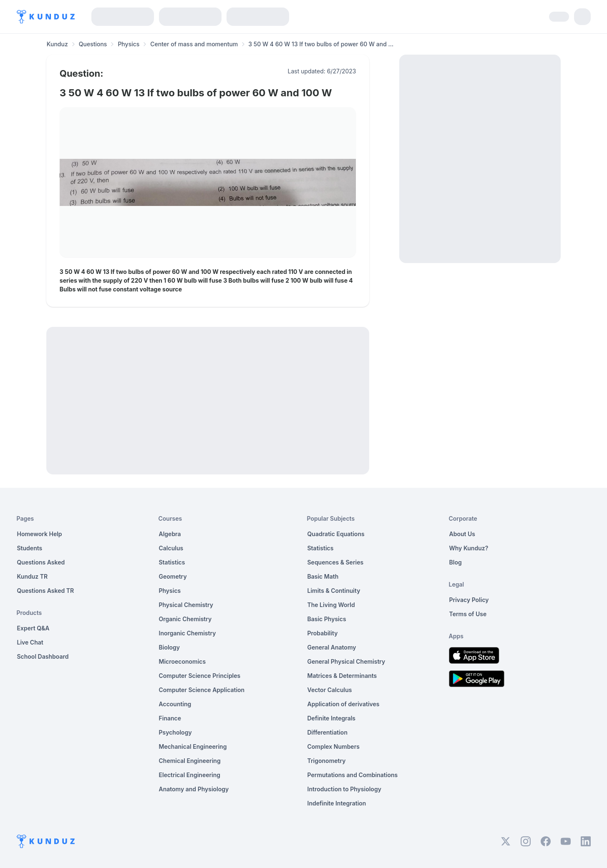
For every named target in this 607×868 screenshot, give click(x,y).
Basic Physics (327, 619)
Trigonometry (327, 761)
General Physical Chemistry (346, 661)
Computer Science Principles (200, 676)
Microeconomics (183, 661)
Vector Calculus (330, 690)
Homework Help (40, 534)
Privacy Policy (469, 600)
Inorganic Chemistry (188, 633)
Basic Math (323, 576)
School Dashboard (43, 656)
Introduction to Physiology (344, 789)
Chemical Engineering (190, 761)
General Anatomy (332, 647)
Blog (456, 562)
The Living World (331, 605)
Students (30, 548)
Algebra (170, 534)
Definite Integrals (332, 718)
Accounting (175, 704)
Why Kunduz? (469, 548)
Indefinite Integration (337, 803)
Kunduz (57, 44)
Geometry (173, 576)
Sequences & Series (336, 562)
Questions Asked (41, 562)
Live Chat (30, 642)
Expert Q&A (33, 628)
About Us (462, 534)
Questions (93, 44)
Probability (323, 633)
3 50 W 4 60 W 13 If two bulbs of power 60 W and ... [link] (321, 44)
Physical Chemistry (186, 605)
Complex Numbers (334, 746)
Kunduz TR (33, 576)
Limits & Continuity (334, 591)
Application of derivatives (344, 704)
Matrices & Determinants (342, 676)
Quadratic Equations (336, 534)
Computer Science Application (202, 690)
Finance (170, 718)
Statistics (172, 562)
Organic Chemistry (185, 619)
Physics (128, 44)
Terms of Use (468, 614)
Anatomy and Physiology (194, 789)
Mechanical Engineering (193, 746)
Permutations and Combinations (353, 775)
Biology (170, 647)
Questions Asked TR (46, 591)
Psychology (175, 732)
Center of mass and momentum (194, 44)
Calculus (171, 548)
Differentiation (327, 732)
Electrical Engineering (190, 775)
